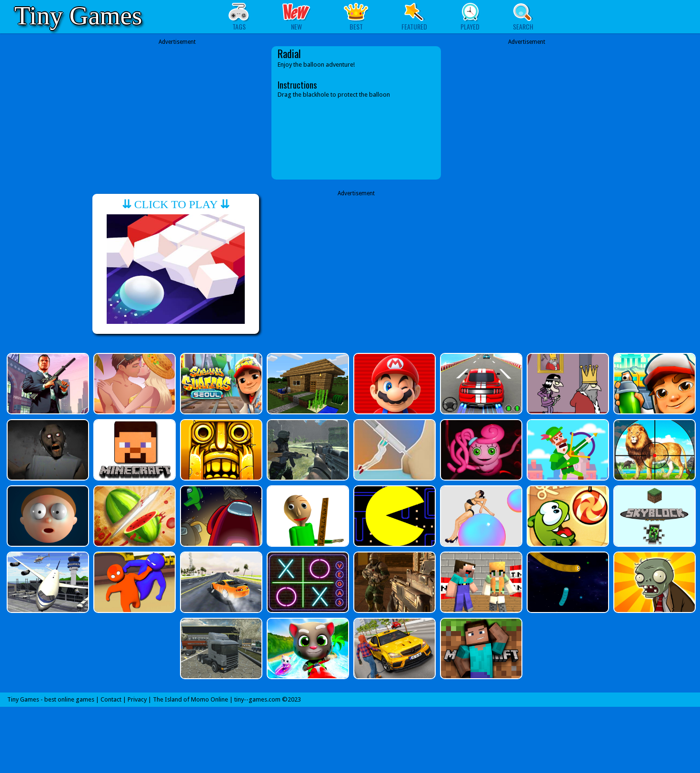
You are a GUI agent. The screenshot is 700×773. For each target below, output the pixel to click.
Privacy (137, 699)
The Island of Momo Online (190, 699)
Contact (111, 699)
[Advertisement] (177, 113)
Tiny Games (78, 15)
